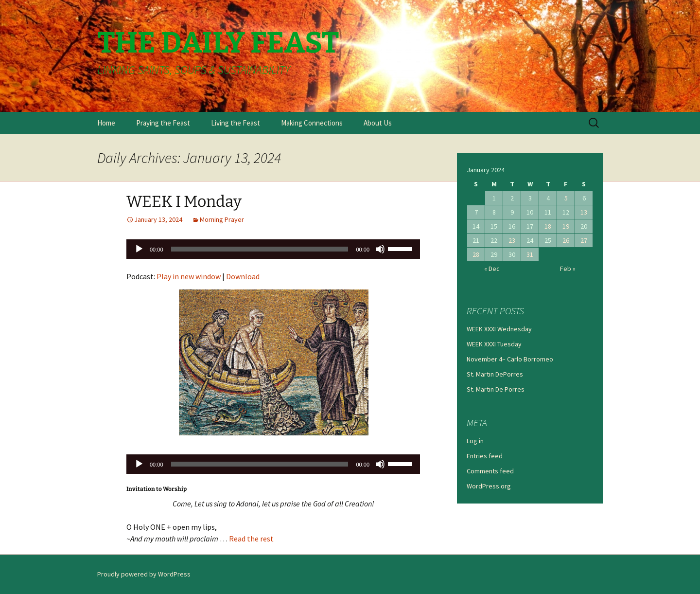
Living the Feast (236, 123)
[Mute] (380, 249)
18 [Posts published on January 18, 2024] (548, 226)
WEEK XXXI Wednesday (499, 329)
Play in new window (189, 276)
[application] (273, 249)
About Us (378, 123)
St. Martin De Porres (496, 389)
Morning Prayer (222, 219)
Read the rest (251, 539)
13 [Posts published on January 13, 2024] (584, 212)
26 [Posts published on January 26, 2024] (566, 240)
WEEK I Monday (184, 201)
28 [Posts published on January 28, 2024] (476, 254)
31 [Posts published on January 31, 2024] (530, 254)
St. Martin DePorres (495, 374)
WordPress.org (489, 486)
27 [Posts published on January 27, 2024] (584, 240)
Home (106, 123)
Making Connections (312, 123)
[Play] (139, 249)
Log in (475, 441)
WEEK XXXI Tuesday (494, 344)
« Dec (492, 269)
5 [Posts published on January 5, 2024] (566, 198)
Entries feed (485, 456)
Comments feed (490, 471)
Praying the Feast (163, 123)
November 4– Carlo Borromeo (510, 359)
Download (243, 276)
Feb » (568, 269)
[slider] (260, 249)
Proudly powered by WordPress (144, 574)
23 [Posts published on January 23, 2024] (512, 240)
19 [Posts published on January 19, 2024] (566, 226)
